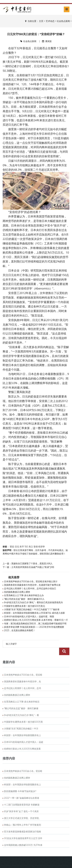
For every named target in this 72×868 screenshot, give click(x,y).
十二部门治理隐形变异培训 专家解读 (22, 797)
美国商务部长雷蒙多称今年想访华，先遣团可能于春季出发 (32, 585)
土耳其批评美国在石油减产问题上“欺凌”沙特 (33, 567)
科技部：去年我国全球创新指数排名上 (22, 728)
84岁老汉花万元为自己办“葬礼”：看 (21, 708)
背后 (12, 547)
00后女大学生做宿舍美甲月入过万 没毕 (23, 831)
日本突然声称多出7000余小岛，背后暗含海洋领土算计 (31, 581)
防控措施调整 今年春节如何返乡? (20, 784)
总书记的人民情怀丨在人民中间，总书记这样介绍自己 (30, 589)
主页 (41, 21)
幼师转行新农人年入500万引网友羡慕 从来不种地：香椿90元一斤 (36, 620)
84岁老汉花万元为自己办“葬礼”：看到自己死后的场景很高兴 (33, 602)
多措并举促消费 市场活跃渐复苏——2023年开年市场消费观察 (34, 627)
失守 (22, 547)
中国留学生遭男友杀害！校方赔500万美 (23, 714)
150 (26, 547)
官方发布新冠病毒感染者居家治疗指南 (22, 824)
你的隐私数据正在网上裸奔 (17, 592)
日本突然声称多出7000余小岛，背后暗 (23, 667)
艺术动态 (50, 21)
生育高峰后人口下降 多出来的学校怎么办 (24, 595)
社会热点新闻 (63, 21)
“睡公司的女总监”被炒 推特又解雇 (21, 701)
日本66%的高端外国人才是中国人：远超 (24, 735)
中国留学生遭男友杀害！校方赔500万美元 (25, 606)
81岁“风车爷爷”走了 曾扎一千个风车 (21, 804)
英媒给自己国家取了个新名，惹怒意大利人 (32, 563)
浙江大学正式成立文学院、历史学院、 (22, 811)
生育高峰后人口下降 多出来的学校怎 (22, 694)
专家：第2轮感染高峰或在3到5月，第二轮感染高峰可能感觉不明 (35, 624)
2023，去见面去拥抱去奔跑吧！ (20, 630)
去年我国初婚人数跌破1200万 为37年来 (23, 838)
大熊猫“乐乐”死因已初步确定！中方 (21, 721)
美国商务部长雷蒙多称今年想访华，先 (22, 674)
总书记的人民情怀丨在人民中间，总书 (22, 681)
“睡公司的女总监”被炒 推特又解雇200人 (24, 599)
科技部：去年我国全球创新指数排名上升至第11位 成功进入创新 (34, 613)
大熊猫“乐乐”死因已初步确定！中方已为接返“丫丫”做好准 (32, 609)
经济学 (42, 547)
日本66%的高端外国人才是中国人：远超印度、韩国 (29, 616)
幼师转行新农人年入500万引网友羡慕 (22, 741)
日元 (17, 547)
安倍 (36, 547)
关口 (31, 547)
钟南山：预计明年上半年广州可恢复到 (22, 817)
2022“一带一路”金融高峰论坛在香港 (22, 790)
